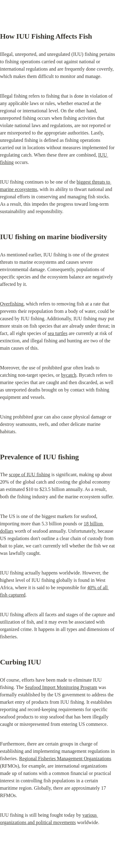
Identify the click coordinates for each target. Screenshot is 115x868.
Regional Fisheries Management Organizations (65, 759)
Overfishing (12, 304)
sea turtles (58, 333)
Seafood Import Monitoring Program (61, 687)
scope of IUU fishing (30, 475)
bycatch (69, 375)
